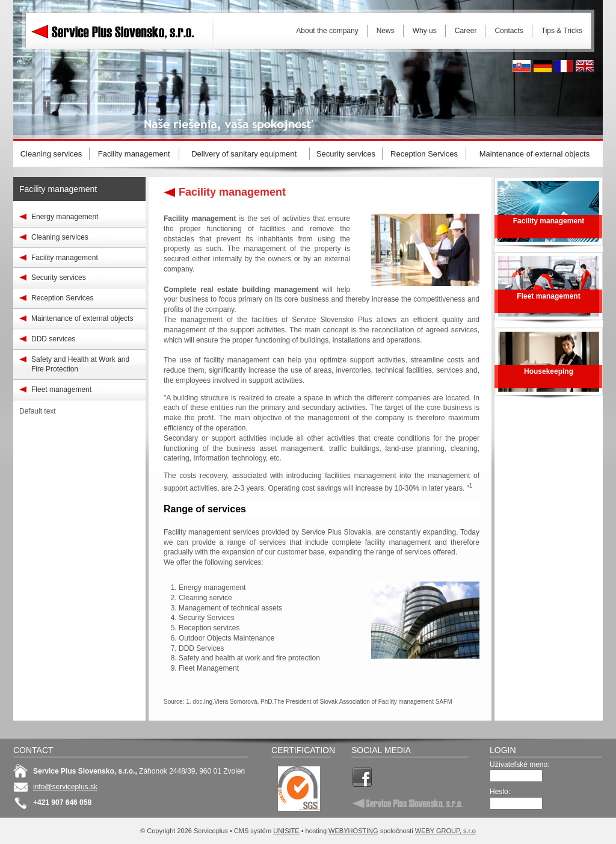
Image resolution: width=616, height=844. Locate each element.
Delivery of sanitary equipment (244, 154)
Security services (59, 278)
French (564, 66)
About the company (327, 31)
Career (466, 31)
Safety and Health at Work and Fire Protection (80, 365)
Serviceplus (122, 30)
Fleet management (61, 389)
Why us (425, 31)
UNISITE (286, 831)
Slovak (522, 66)
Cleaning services (60, 237)
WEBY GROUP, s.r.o (445, 831)
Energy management (65, 217)
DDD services (53, 339)
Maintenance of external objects (82, 318)
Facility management (58, 189)
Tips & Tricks (562, 31)
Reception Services (62, 298)
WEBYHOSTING (353, 831)
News (386, 31)
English (585, 66)
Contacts (509, 31)
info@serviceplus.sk (65, 787)
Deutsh (543, 66)
